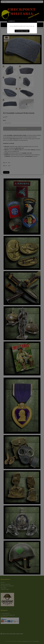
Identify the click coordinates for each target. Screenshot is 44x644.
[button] (22, 31)
